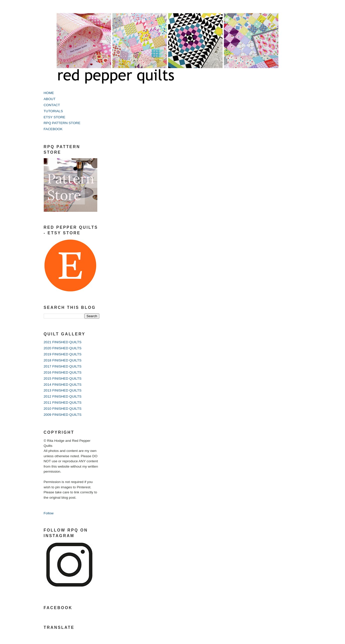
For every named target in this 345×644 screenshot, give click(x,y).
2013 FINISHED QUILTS (63, 390)
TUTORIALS (53, 111)
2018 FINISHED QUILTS (63, 360)
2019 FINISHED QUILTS (63, 354)
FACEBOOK (53, 129)
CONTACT (52, 105)
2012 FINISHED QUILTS (63, 396)
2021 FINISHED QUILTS (63, 342)
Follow (49, 513)
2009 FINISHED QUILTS (63, 415)
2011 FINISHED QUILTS (63, 402)
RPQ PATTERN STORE (62, 123)
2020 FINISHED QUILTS (63, 348)
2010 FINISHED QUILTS (63, 409)
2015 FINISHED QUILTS (63, 378)
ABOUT (50, 99)
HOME (49, 93)
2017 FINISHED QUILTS (63, 366)
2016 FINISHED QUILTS (63, 372)
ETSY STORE (55, 117)
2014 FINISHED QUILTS (63, 385)
